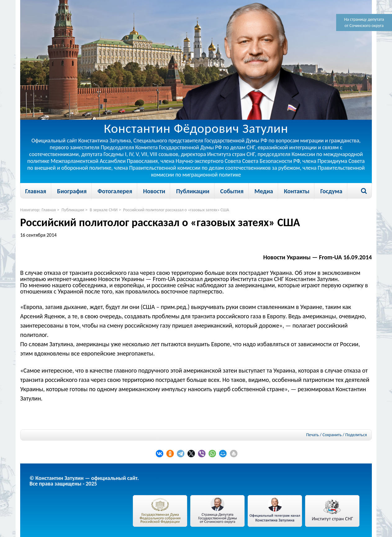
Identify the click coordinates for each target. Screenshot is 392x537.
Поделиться (356, 435)
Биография (72, 191)
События (232, 191)
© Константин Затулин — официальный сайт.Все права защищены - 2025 (84, 481)
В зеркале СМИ (104, 210)
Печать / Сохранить (324, 435)
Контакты (297, 191)
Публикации (193, 191)
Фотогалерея (115, 191)
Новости (154, 191)
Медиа (264, 191)
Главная (36, 191)
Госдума (331, 191)
